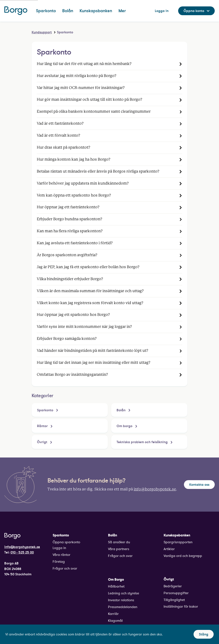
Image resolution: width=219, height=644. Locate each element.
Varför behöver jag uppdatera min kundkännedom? (83, 184)
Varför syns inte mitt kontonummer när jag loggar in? (84, 327)
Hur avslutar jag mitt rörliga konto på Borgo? (77, 76)
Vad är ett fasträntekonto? (60, 124)
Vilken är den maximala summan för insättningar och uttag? (90, 291)
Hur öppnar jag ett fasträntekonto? (68, 207)
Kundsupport (42, 32)
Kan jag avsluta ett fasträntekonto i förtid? (75, 243)
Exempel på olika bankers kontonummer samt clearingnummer (94, 112)
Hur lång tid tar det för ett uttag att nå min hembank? (84, 64)
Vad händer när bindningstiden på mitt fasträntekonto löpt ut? (92, 351)
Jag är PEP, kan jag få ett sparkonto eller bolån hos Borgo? (88, 267)
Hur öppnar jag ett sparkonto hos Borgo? (73, 315)
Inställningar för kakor (181, 606)
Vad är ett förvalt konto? (58, 136)
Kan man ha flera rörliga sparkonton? (70, 231)
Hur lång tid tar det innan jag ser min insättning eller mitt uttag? (94, 363)
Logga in (59, 548)
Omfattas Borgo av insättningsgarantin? (72, 375)
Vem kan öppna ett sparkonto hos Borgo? (74, 195)
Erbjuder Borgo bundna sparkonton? (70, 219)
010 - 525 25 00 (22, 552)
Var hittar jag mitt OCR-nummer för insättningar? (81, 88)
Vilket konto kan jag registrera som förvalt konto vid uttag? (90, 303)
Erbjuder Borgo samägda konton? (67, 339)
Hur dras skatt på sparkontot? (64, 148)
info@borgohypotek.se (155, 489)
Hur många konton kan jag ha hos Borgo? (74, 160)
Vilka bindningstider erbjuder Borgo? (70, 279)
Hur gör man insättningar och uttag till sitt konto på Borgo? (90, 100)
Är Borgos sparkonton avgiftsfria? (67, 255)
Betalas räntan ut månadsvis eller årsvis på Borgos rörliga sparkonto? (98, 172)
